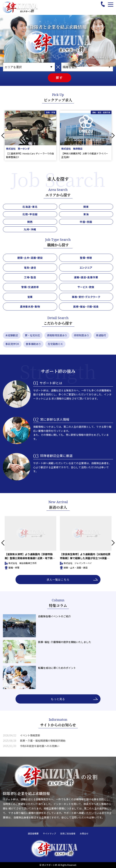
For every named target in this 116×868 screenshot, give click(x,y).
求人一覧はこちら (58, 580)
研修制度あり (82, 335)
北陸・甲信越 (30, 214)
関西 (30, 222)
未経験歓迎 (12, 335)
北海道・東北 (30, 207)
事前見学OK (12, 344)
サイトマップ (49, 834)
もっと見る (58, 699)
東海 (86, 214)
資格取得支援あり (57, 335)
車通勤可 (101, 335)
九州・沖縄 (30, 229)
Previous (3, 136)
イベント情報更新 (30, 735)
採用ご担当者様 (68, 834)
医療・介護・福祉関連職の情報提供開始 (43, 741)
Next (113, 136)
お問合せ (84, 834)
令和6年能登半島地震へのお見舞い (40, 746)
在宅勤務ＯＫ (55, 344)
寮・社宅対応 (32, 335)
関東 (86, 207)
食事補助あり (33, 344)
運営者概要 (33, 834)
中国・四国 (86, 222)
